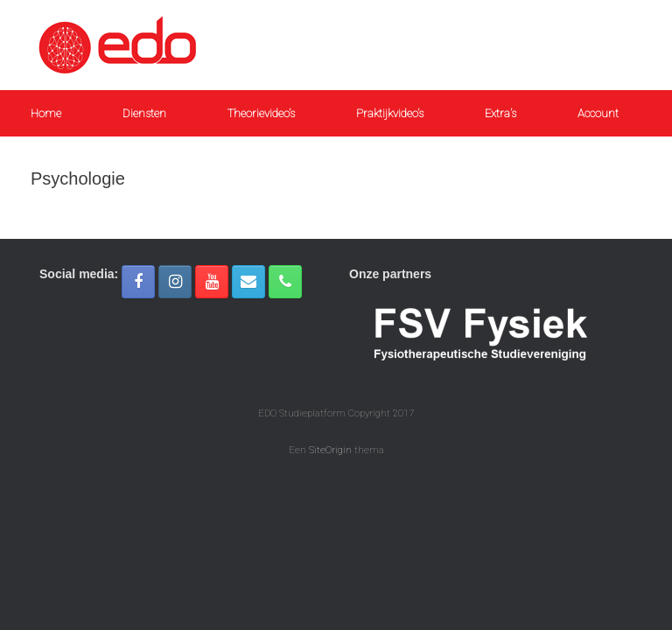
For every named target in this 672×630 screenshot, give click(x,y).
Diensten (144, 113)
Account (598, 113)
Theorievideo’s (261, 113)
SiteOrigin (330, 450)
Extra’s (500, 113)
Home (46, 113)
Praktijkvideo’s (390, 113)
